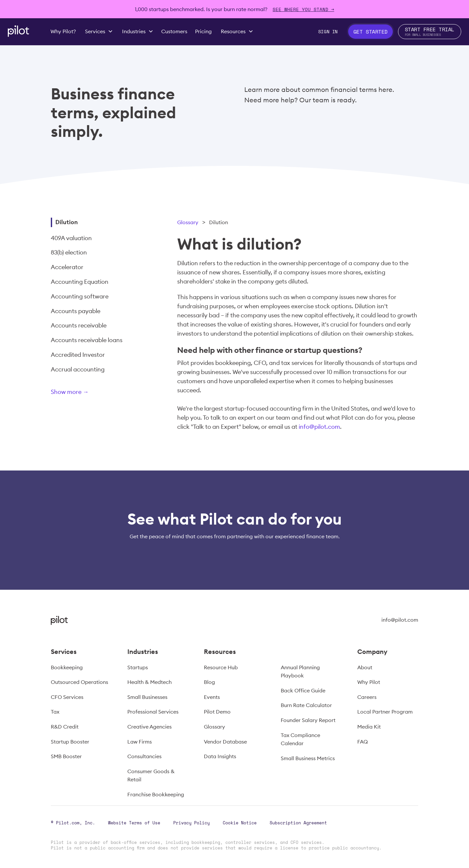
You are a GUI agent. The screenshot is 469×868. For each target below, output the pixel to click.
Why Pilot (369, 682)
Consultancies (144, 756)
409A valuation (71, 238)
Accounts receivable (79, 325)
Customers (174, 31)
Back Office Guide (303, 690)
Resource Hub (221, 667)
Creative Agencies (149, 727)
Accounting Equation (80, 282)
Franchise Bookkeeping (156, 794)
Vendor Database (225, 742)
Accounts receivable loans (87, 340)
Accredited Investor (78, 355)
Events (212, 697)
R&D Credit (65, 727)
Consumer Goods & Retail (151, 775)
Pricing (203, 31)
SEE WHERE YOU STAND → (303, 9)
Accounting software (80, 296)
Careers (367, 697)
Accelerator (67, 267)
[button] (99, 32)
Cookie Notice (240, 823)
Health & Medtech (149, 682)
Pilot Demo (217, 712)
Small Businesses (147, 697)
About (365, 667)
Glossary (188, 222)
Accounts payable (76, 311)
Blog (209, 682)
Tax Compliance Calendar (300, 739)
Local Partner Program (385, 712)
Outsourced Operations (79, 682)
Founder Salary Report (308, 720)
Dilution (67, 222)
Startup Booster (70, 742)
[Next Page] (92, 393)
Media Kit (369, 727)
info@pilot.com (319, 427)
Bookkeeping (67, 667)
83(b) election (69, 252)
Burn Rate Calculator (306, 705)
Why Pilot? (63, 31)
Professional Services (153, 712)
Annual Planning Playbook (300, 672)
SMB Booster (66, 756)
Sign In (328, 31)
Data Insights (220, 756)
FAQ (362, 742)
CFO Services (67, 697)
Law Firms (140, 742)
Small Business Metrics (308, 758)
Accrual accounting (78, 369)
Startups (138, 667)
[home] (18, 31)
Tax (55, 712)
